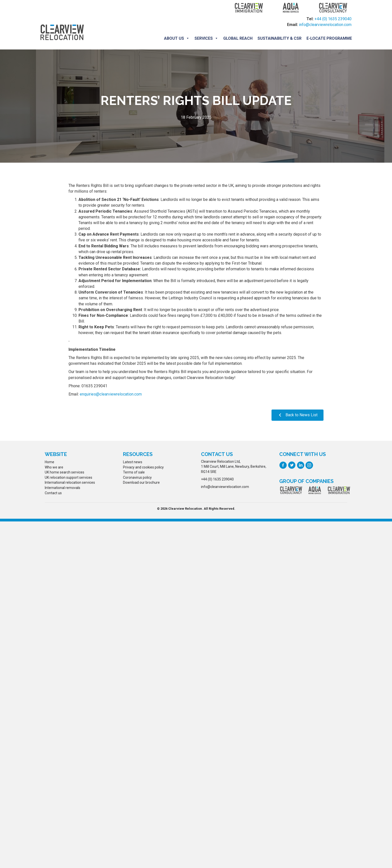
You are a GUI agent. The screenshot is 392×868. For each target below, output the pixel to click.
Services (206, 38)
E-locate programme (329, 38)
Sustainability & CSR (279, 38)
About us (176, 38)
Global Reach (237, 38)
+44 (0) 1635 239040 (333, 19)
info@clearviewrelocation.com (325, 25)
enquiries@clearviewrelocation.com (111, 393)
